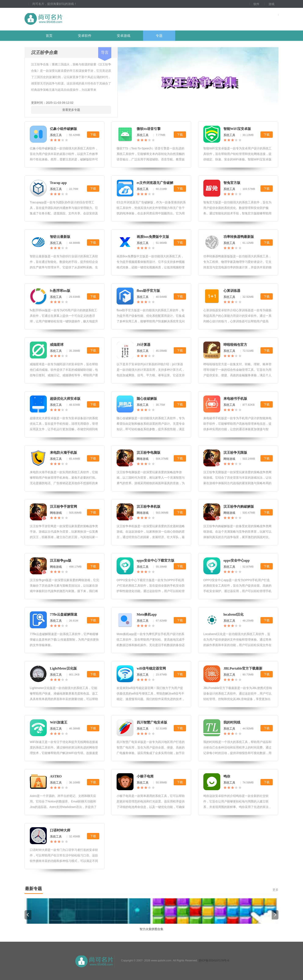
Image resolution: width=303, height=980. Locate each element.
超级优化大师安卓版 (65, 399)
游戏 (271, 4)
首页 (49, 36)
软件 (256, 4)
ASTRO (56, 776)
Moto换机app (147, 614)
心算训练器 (232, 291)
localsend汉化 (233, 614)
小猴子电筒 (145, 776)
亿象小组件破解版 (63, 129)
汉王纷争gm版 (61, 560)
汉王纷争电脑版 (149, 453)
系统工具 (56, 135)
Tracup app (58, 183)
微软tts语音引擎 (149, 129)
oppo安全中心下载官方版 (156, 560)
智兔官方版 (232, 183)
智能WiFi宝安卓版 (237, 129)
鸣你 (227, 776)
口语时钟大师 (60, 830)
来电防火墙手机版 (63, 453)
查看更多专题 (71, 110)
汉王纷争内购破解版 (239, 507)
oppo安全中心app (237, 560)
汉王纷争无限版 (235, 453)
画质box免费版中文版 (153, 237)
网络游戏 (143, 459)
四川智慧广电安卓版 (152, 722)
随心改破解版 (147, 399)
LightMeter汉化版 (63, 668)
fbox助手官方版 (148, 291)
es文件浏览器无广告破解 (155, 183)
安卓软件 (85, 36)
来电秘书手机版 (235, 399)
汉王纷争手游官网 (63, 507)
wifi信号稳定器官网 (151, 668)
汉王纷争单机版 (149, 507)
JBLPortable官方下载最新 (243, 668)
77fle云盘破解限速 (64, 614)
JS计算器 (144, 345)
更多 (275, 890)
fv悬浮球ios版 (60, 291)
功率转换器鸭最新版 (239, 237)
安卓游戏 (124, 36)
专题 (159, 36)
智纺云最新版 (60, 237)
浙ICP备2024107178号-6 (214, 960)
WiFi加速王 (59, 722)
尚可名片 (67, 19)
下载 (93, 135)
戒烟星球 (57, 345)
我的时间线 (232, 722)
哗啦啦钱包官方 (235, 345)
